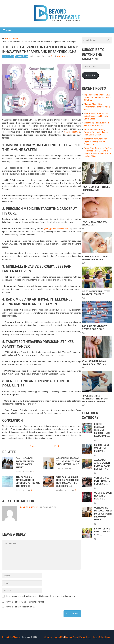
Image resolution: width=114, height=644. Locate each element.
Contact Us (59, 637)
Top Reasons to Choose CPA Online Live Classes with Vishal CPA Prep (98, 97)
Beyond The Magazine (12, 637)
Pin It (57, 446)
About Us (48, 637)
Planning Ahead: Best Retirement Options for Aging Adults (97, 107)
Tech (12, 56)
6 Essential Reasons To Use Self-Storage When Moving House (68, 461)
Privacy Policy (85, 637)
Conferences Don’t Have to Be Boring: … (102, 481)
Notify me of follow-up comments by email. (25, 602)
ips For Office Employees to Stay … (102, 532)
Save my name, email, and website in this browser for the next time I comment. (41, 596)
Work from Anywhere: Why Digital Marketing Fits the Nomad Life (96, 141)
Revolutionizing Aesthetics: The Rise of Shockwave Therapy (95, 399)
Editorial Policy (72, 637)
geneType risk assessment (56, 229)
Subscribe (90, 75)
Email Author (48, 507)
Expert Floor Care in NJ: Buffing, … (102, 448)
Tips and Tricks (22, 56)
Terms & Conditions (102, 637)
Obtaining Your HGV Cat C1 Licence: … (103, 496)
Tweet (33, 446)
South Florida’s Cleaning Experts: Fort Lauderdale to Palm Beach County (96, 132)
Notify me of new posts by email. (20, 607)
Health (6, 56)
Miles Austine (63, 56)
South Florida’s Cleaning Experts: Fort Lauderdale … (102, 430)
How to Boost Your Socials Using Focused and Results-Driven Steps (96, 116)
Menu (8, 30)
